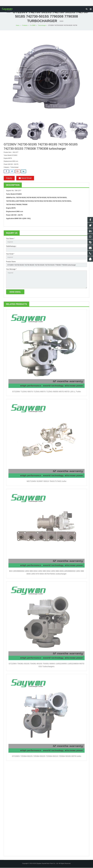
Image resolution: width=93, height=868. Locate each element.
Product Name (11, 262)
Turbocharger (42, 26)
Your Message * (11, 269)
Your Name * (10, 239)
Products (25, 26)
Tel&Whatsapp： (12, 247)
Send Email (25, 178)
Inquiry (9, 178)
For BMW (33, 26)
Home (18, 26)
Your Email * (10, 254)
